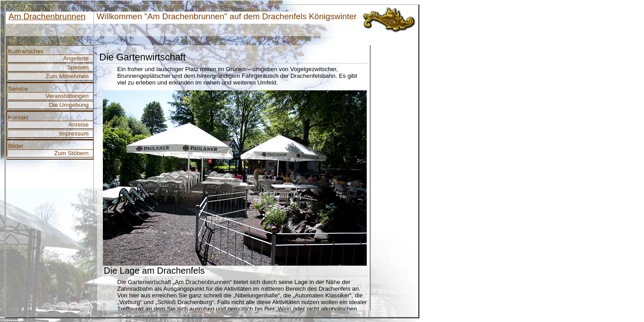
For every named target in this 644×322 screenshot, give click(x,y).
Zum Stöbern (71, 153)
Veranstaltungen (67, 96)
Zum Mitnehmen (67, 76)
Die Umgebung (69, 105)
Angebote (76, 58)
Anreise (78, 125)
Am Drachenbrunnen (47, 16)
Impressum (74, 133)
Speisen (78, 67)
